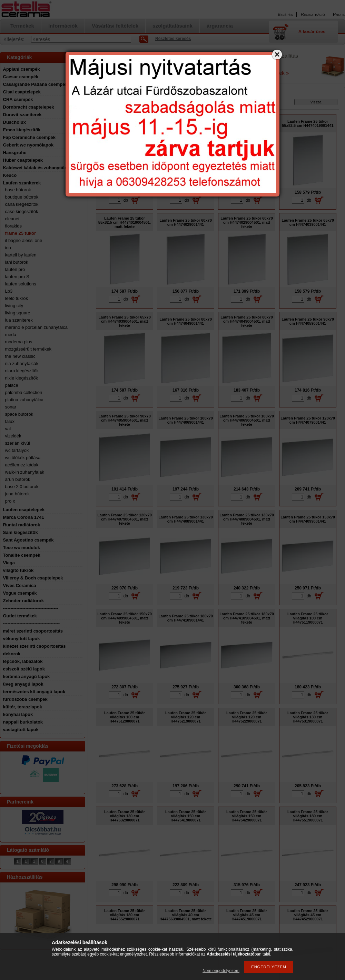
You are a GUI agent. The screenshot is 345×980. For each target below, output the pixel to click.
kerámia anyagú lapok (27, 676)
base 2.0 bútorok (22, 487)
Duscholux (14, 122)
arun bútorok (18, 479)
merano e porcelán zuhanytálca (36, 327)
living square (18, 313)
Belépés (285, 14)
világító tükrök (18, 570)
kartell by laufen (21, 255)
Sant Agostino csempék (28, 540)
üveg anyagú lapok (23, 684)
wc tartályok (17, 450)
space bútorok (19, 414)
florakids (13, 226)
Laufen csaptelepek (24, 510)
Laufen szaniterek (22, 183)
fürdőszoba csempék (25, 699)
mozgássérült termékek (28, 349)
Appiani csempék (22, 69)
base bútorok (18, 190)
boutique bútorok (22, 197)
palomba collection (24, 392)
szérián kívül (18, 443)
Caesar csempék (21, 77)
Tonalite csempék (22, 555)
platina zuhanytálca (24, 400)
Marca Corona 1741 (24, 517)
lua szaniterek (19, 320)
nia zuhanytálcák (22, 363)
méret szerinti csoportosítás (33, 631)
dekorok (12, 654)
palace (12, 385)
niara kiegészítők (22, 371)
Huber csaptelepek (23, 160)
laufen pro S (17, 277)
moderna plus (19, 342)
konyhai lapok (18, 714)
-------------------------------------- (32, 623)
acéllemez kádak (22, 465)
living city (14, 306)
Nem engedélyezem (221, 971)
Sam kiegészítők (21, 532)
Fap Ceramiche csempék (29, 137)
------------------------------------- (31, 608)
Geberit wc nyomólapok (28, 145)
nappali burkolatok (23, 722)
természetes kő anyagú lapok (34, 692)
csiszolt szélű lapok (24, 669)
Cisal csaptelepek (22, 92)
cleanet (12, 219)
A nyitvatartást (105, 68)
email (134, 63)
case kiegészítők (22, 211)
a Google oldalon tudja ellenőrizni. (121, 73)
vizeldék (13, 436)
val (8, 429)
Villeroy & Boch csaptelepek (33, 578)
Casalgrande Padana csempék (35, 84)
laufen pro (15, 269)
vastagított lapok (21, 730)
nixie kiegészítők (22, 378)
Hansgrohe (15, 153)
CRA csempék (18, 99)
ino (8, 248)
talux (10, 421)
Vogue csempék (20, 593)
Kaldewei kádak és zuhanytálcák (38, 168)
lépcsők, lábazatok (23, 661)
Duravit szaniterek (22, 115)
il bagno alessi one (24, 240)
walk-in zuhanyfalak (25, 472)
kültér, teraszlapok (23, 707)
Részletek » (275, 73)
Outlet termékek (20, 616)
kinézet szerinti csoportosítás (34, 646)
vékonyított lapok (22, 639)
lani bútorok (17, 262)
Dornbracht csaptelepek (29, 107)
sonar (11, 407)
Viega (9, 563)
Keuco (10, 175)
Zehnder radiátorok (23, 601)
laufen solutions (21, 284)
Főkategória (106, 103)
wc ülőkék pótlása (23, 458)
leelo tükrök (17, 298)
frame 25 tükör (21, 233)
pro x (10, 501)
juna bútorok (18, 494)
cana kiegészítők (22, 204)
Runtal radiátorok (22, 525)
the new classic (20, 356)
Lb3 (9, 291)
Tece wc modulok (22, 548)
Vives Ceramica (20, 585)
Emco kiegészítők (22, 130)
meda (11, 335)
